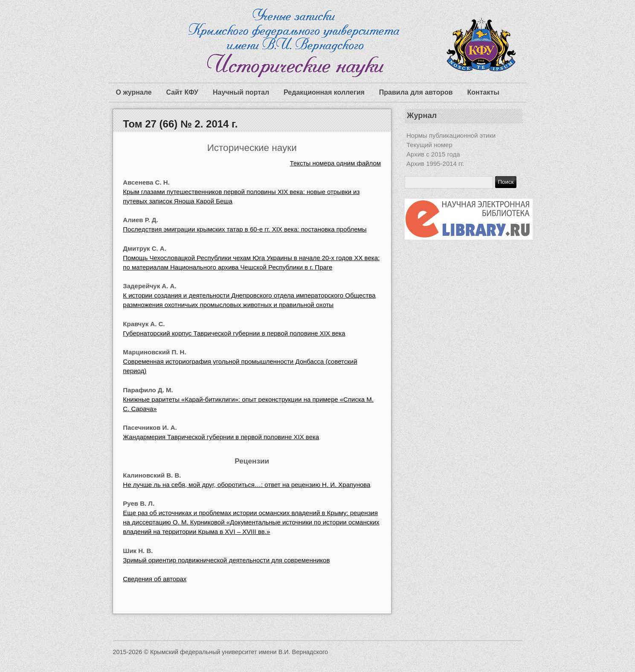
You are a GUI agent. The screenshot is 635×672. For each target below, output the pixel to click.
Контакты (483, 92)
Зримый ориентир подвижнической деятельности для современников (226, 560)
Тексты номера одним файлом (335, 163)
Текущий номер (429, 145)
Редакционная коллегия (324, 92)
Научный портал (241, 92)
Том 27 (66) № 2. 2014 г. (180, 124)
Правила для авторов (416, 92)
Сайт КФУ (182, 92)
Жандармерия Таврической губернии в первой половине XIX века (221, 437)
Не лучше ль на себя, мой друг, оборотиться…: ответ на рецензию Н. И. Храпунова (246, 485)
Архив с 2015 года (433, 154)
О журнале (134, 92)
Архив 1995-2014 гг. (435, 164)
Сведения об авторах (155, 579)
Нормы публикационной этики (451, 135)
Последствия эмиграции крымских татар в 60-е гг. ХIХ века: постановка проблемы (245, 229)
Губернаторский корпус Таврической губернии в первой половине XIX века (234, 333)
